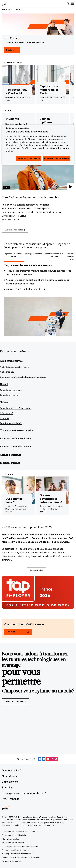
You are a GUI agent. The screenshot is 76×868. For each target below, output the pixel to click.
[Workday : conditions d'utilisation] (16, 850)
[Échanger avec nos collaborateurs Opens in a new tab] (24, 793)
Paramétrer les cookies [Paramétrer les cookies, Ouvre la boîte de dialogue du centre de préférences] (29, 159)
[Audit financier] (37, 373)
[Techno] (37, 403)
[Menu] (72, 4)
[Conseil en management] (37, 391)
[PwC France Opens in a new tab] (11, 799)
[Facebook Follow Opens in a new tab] (40, 759)
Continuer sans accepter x (17, 128)
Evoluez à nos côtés (15, 230)
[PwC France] (5, 4)
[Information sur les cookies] (13, 842)
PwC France (7, 9)
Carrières (19, 9)
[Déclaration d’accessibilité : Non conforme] (19, 831)
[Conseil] (37, 385)
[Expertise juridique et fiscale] (37, 440)
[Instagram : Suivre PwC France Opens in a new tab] (52, 759)
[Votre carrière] (10, 782)
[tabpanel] (38, 300)
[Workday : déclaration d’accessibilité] (17, 854)
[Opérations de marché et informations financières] (37, 378)
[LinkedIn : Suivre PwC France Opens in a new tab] (44, 759)
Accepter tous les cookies (57, 159)
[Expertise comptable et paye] (37, 448)
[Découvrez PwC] (12, 770)
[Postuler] (7, 787)
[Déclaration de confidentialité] (14, 835)
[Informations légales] (10, 839)
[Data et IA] (37, 419)
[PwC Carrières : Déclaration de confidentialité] (21, 857)
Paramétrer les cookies (12, 861)
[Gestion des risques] (37, 456)
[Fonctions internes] (37, 464)
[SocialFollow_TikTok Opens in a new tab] (56, 759)
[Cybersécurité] (37, 414)
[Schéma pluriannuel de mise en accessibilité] (20, 846)
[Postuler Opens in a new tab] (12, 50)
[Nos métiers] (9, 776)
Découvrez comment (16, 701)
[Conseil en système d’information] (37, 409)
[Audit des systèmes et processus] (37, 368)
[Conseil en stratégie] (37, 396)
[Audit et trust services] (37, 362)
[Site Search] (68, 4)
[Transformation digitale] (37, 424)
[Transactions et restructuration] (37, 432)
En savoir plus (37, 570)
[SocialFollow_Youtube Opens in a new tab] (48, 759)
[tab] (14, 255)
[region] (38, 145)
